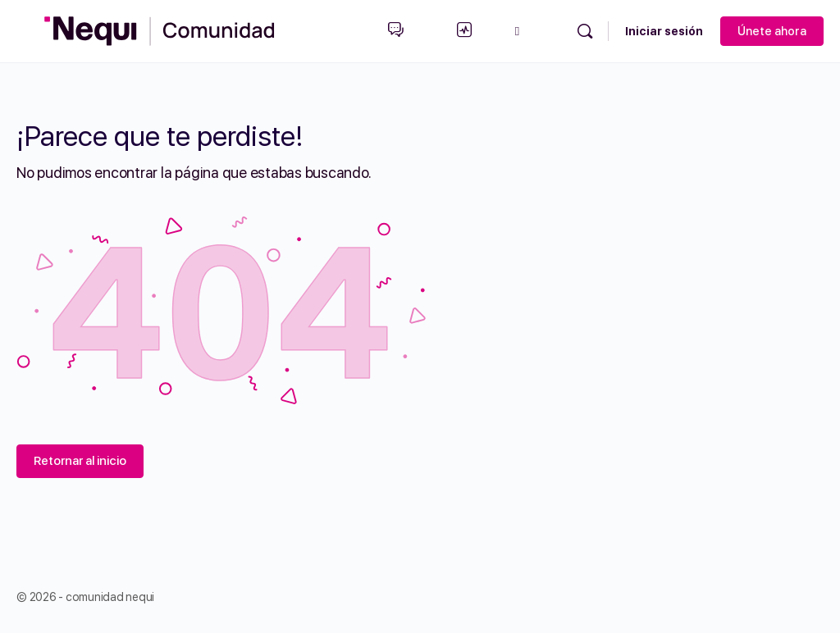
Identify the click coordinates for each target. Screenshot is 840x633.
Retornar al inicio (80, 461)
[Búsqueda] (585, 31)
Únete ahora (772, 31)
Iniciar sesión (664, 31)
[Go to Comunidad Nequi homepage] (160, 29)
